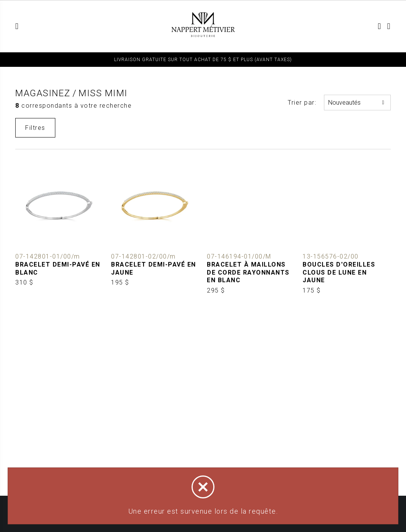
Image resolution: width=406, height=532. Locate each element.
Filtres (35, 128)
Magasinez (43, 93)
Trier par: (302, 103)
